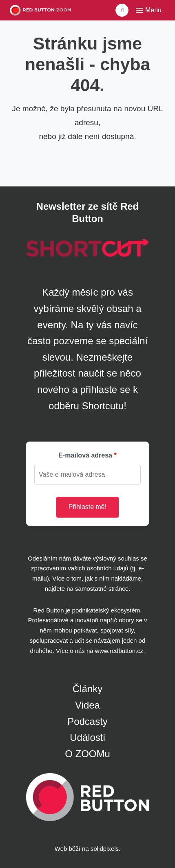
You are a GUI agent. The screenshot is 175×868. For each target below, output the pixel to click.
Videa (87, 705)
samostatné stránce (102, 589)
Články (87, 689)
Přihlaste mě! (87, 507)
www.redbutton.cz (119, 651)
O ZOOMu (87, 754)
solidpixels (105, 849)
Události (87, 737)
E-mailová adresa (85, 455)
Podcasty (87, 721)
